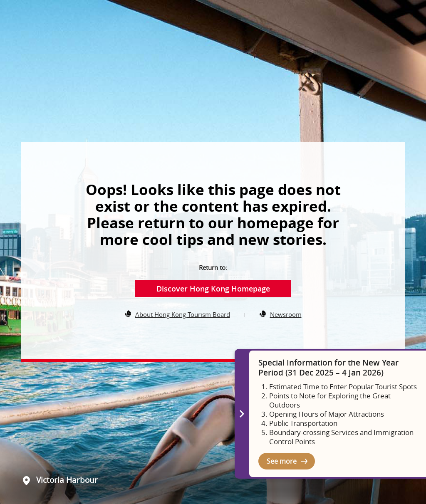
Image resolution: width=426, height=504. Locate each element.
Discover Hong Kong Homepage (213, 289)
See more (282, 461)
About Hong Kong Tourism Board (183, 314)
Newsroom (286, 314)
